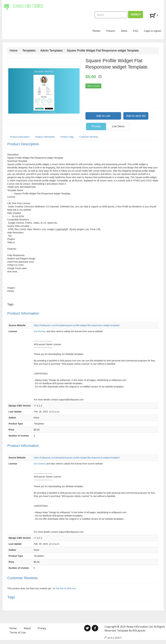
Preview (96, 126)
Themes (96, 31)
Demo (124, 31)
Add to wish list (136, 116)
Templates (29, 51)
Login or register (153, 31)
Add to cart (103, 116)
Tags (11, 597)
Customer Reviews (89, 137)
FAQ (136, 31)
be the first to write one (65, 588)
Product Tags (67, 137)
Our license (39, 331)
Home (14, 51)
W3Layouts (139, 631)
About (27, 628)
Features (111, 31)
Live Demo (118, 126)
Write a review (93, 86)
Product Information (45, 137)
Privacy (42, 628)
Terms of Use (18, 632)
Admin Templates (52, 51)
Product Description (20, 137)
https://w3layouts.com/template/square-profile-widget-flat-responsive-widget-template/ (77, 325)
